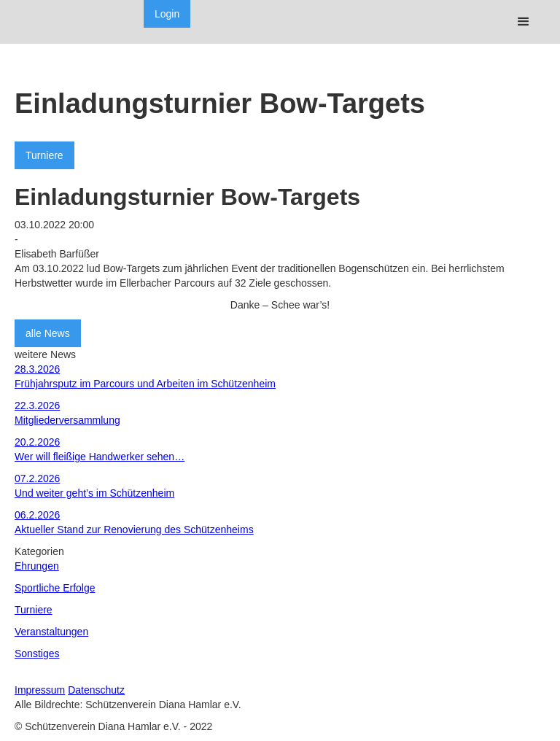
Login (167, 14)
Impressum (40, 690)
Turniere (44, 155)
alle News (48, 333)
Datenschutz (96, 690)
